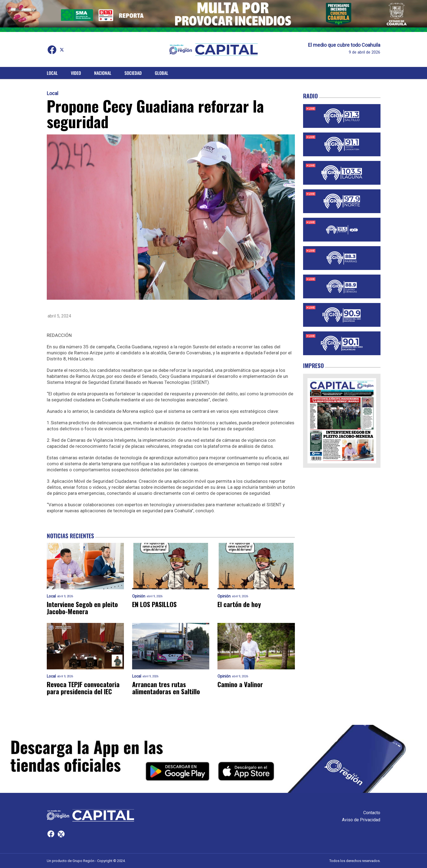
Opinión (139, 596)
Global (162, 73)
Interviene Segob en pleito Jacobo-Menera (82, 608)
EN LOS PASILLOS (154, 604)
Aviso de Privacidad (361, 820)
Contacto (372, 813)
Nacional (103, 73)
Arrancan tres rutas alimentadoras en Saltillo (166, 688)
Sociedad (133, 73)
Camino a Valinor (240, 684)
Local (52, 73)
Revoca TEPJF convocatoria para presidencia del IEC (83, 688)
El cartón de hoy (239, 604)
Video (76, 73)
